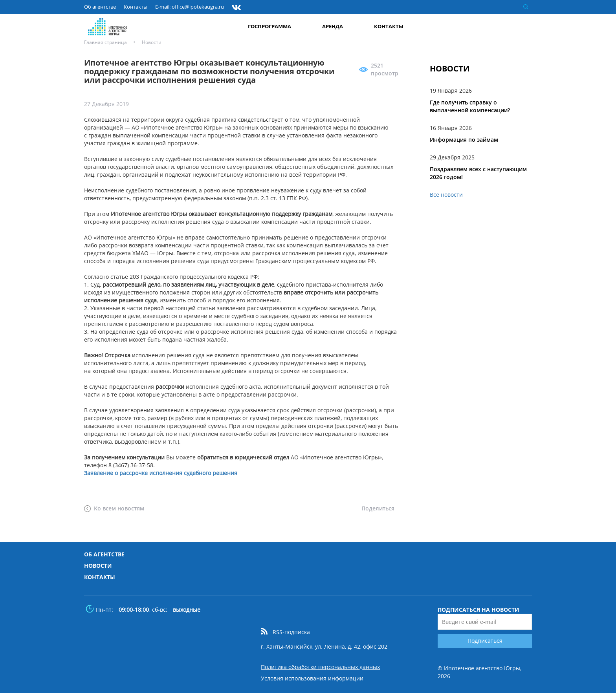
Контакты (136, 7)
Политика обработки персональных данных (320, 667)
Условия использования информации (312, 678)
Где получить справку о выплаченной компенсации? (470, 106)
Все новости (446, 195)
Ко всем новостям (119, 508)
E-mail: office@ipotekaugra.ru (190, 7)
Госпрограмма (272, 26)
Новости (98, 566)
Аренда (334, 26)
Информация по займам (464, 140)
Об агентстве (100, 7)
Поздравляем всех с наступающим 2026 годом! (478, 173)
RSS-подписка (291, 632)
